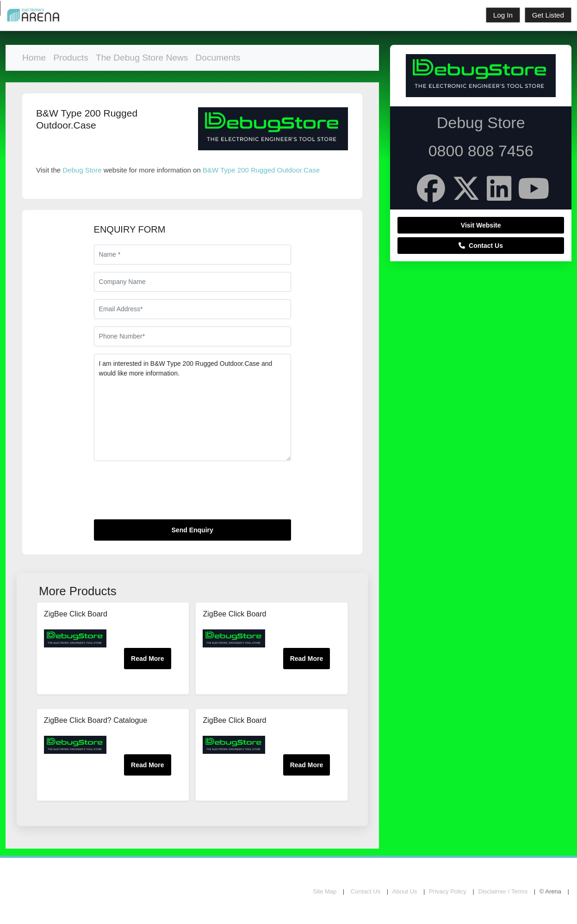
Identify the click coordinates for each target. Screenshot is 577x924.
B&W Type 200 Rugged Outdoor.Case (261, 170)
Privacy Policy (448, 891)
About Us (405, 891)
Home (34, 58)
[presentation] (164, 494)
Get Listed (548, 15)
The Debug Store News (142, 58)
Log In (503, 15)
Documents (218, 58)
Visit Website (481, 225)
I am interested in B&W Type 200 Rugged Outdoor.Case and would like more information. (192, 407)
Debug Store (82, 170)
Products (71, 58)
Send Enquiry (192, 530)
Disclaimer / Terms (503, 891)
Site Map (325, 891)
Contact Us (481, 246)
